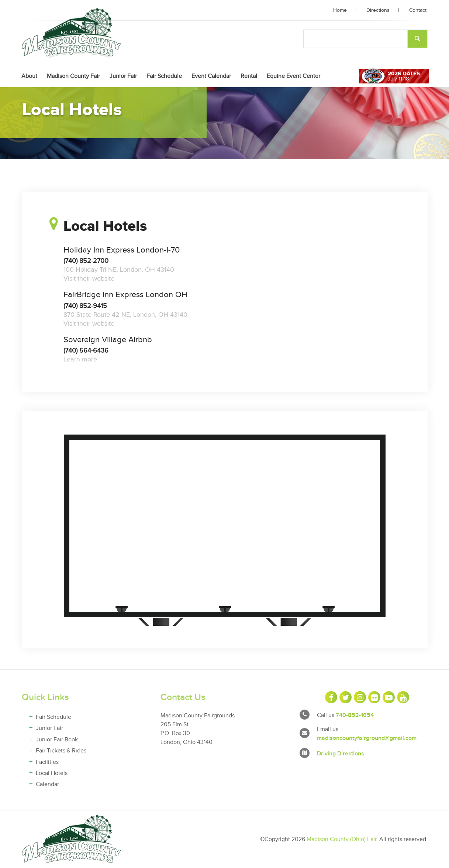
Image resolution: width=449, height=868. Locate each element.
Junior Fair (123, 76)
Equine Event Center (293, 76)
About (29, 76)
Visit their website (89, 279)
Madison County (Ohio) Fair (341, 839)
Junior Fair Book (57, 740)
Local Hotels (52, 773)
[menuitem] (29, 76)
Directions (378, 10)
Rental (249, 76)
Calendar (47, 784)
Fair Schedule (164, 76)
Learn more (80, 359)
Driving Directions (341, 754)
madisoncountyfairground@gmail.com (367, 738)
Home (340, 10)
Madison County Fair (73, 76)
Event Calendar (211, 76)
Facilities (47, 762)
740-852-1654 (355, 715)
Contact (418, 10)
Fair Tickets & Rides (61, 751)
